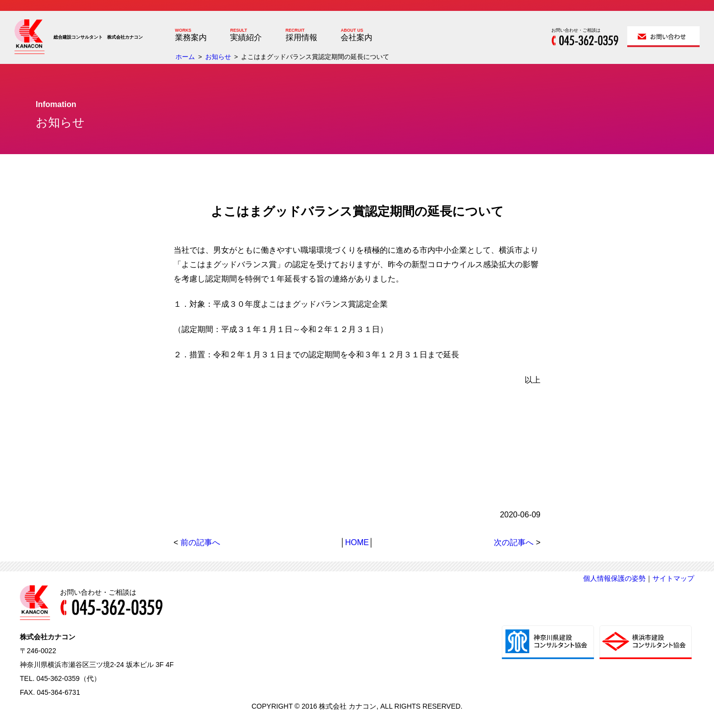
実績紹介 (246, 37)
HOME (357, 542)
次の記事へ (514, 542)
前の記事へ (200, 542)
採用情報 (301, 37)
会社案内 (357, 37)
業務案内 (191, 37)
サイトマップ (673, 578)
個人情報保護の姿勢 (614, 578)
